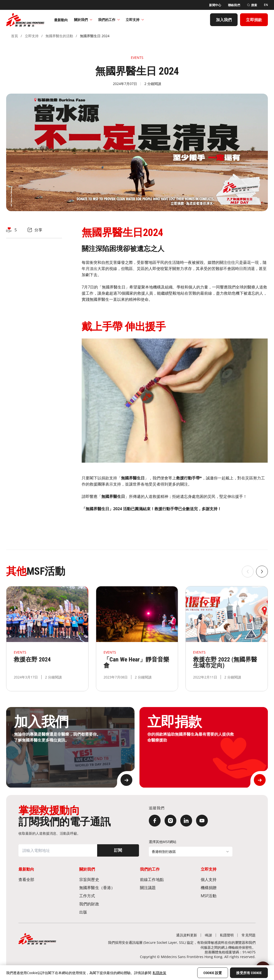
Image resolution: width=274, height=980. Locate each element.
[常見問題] (249, 935)
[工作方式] (107, 896)
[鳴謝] (208, 935)
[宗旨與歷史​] (107, 879)
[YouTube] (202, 821)
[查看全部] (46, 879)
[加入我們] (224, 20)
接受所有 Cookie (249, 973)
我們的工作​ (109, 20)
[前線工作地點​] (167, 879)
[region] (137, 973)
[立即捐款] (254, 20)
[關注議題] (167, 887)
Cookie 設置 (213, 973)
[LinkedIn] (186, 821)
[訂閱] (118, 850)
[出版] (107, 912)
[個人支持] (228, 879)
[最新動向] (61, 20)
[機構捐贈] (228, 887)
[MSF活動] (228, 896)
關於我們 (83, 20)
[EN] (266, 5)
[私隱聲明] (227, 935)
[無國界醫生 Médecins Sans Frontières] (25, 20)
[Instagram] (170, 821)
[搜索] (252, 5)
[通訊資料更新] (187, 935)
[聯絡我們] (234, 5)
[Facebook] (155, 821)
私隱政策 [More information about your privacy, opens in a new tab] (159, 973)
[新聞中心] (215, 5)
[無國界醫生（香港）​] (107, 887)
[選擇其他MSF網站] (191, 852)
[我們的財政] (107, 904)
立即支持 (135, 20)
